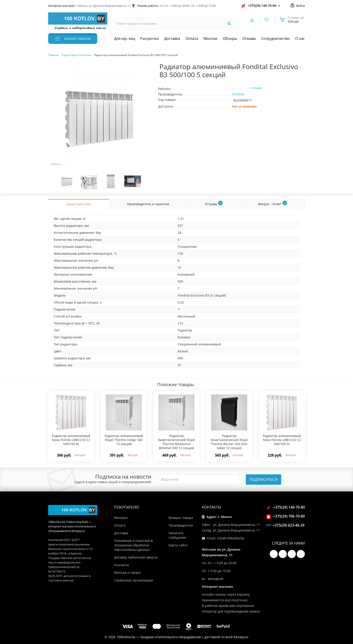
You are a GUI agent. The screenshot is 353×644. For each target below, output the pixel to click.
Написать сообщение (177, 535)
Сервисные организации (134, 580)
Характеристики (79, 204)
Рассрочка (149, 38)
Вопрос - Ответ (273, 203)
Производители (181, 525)
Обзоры (230, 38)
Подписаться (264, 479)
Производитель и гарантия (148, 204)
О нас (300, 38)
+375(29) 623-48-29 (289, 525)
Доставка (172, 38)
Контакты (122, 565)
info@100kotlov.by (231, 538)
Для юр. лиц (125, 38)
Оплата (192, 38)
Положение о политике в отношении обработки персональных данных (133, 545)
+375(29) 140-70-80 (262, 6)
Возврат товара (181, 518)
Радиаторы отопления (77, 55)
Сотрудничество (275, 38)
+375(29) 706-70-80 (286, 516)
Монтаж (210, 38)
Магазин (121, 518)
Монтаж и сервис (128, 573)
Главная (54, 55)
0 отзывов (256, 88)
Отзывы (249, 38)
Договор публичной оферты (136, 557)
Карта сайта (178, 545)
